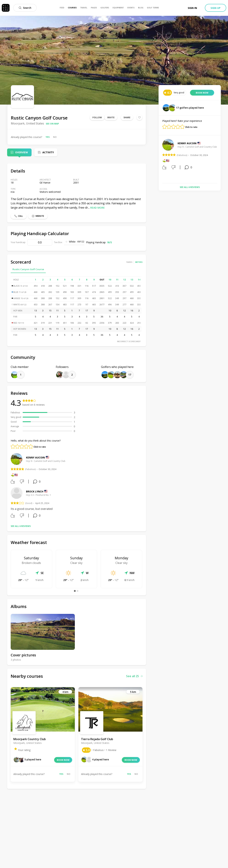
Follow (97, 117)
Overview (22, 152)
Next (220, 160)
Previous (160, 160)
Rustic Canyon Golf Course (28, 269)
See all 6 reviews (21, 526)
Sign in (192, 8)
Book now (63, 760)
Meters (139, 262)
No (55, 137)
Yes (48, 137)
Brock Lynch (35, 491)
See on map (52, 124)
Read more (98, 208)
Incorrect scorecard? (129, 341)
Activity (48, 152)
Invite (111, 117)
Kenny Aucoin (35, 457)
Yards (129, 262)
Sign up (216, 8)
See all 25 (134, 676)
